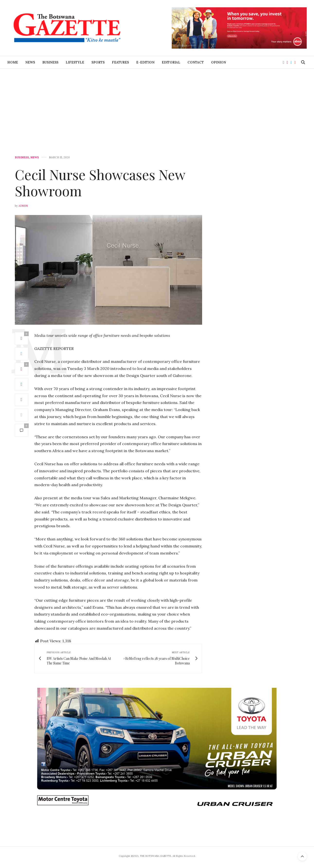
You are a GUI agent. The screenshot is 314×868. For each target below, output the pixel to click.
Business (50, 62)
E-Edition (145, 62)
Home (13, 62)
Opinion (219, 62)
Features (120, 62)
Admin (23, 206)
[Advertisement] (157, 105)
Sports (98, 62)
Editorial (171, 62)
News (30, 62)
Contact (196, 62)
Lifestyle (75, 62)
